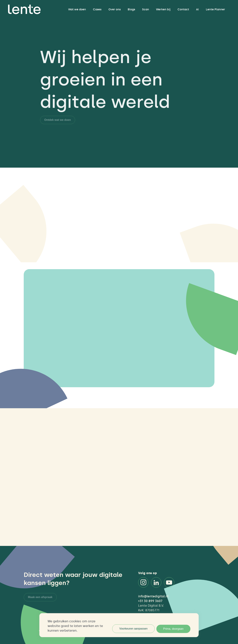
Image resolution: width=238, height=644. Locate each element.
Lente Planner (215, 9)
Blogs (131, 9)
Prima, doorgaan (173, 629)
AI (197, 9)
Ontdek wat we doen (58, 120)
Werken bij (163, 9)
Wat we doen (77, 9)
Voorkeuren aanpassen (133, 629)
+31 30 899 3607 (150, 601)
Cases (97, 9)
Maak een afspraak (40, 597)
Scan (146, 9)
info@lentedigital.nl (153, 596)
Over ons (115, 9)
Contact (183, 9)
